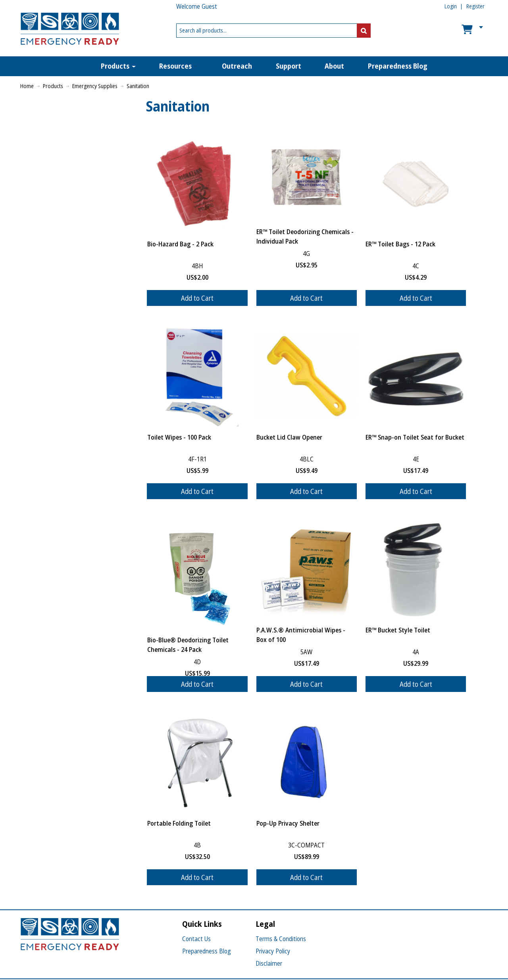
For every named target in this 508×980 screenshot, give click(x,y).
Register (475, 6)
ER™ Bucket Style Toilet (398, 630)
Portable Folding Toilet (179, 823)
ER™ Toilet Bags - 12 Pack (400, 244)
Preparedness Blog (207, 951)
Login (451, 6)
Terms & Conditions (281, 939)
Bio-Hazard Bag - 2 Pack (180, 244)
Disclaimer (269, 963)
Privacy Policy (273, 951)
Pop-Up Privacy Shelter (288, 823)
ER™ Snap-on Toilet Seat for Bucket (415, 437)
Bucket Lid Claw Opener (289, 437)
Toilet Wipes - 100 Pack (179, 437)
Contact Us (196, 939)
